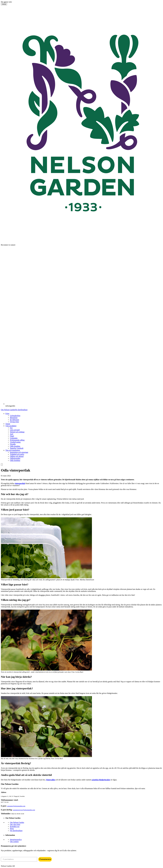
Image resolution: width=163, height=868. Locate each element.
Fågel (12, 436)
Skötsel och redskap (17, 432)
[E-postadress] (19, 859)
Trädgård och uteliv (17, 454)
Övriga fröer (14, 422)
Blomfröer (14, 418)
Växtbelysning (15, 442)
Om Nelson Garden (8, 410)
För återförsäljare (21, 410)
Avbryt (4, 4)
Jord (12, 434)
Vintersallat (50, 780)
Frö (11, 428)
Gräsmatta (14, 438)
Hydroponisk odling (17, 440)
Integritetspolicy (16, 840)
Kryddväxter (15, 420)
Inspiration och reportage (19, 452)
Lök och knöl (15, 430)
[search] (2, 465)
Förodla (13, 444)
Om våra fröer (15, 824)
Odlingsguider (15, 458)
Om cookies (14, 842)
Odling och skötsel (17, 456)
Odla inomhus (15, 446)
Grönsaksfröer (15, 416)
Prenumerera (45, 859)
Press (12, 829)
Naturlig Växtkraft (17, 448)
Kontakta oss (15, 827)
